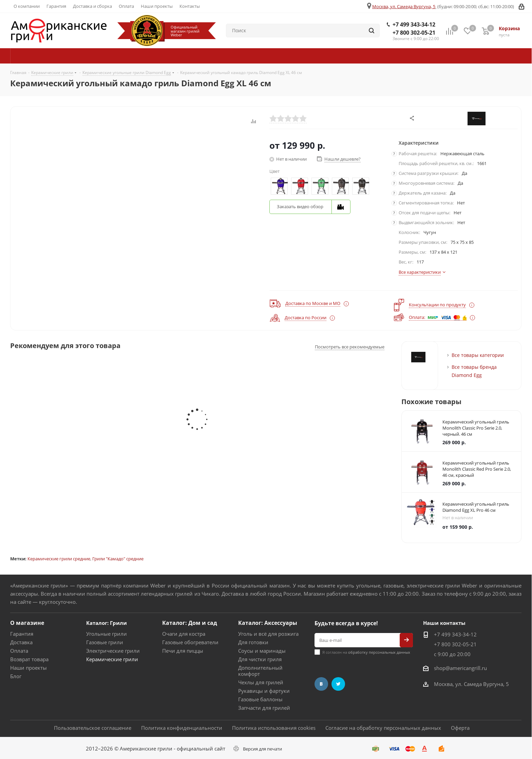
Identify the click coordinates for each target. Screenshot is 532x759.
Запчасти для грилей (264, 708)
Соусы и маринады (262, 651)
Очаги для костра (184, 634)
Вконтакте (321, 684)
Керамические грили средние (59, 559)
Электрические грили (113, 651)
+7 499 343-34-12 (414, 24)
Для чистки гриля (260, 659)
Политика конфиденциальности (182, 728)
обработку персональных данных (379, 652)
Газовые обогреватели (190, 642)
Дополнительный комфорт (260, 671)
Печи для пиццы (183, 651)
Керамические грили (112, 659)
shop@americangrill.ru (460, 668)
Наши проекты (28, 668)
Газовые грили (105, 642)
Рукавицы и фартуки (264, 691)
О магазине (27, 623)
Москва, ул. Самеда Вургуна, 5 (404, 6)
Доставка (21, 642)
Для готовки (253, 642)
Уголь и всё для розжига (268, 634)
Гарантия (22, 634)
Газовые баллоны (260, 699)
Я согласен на (366, 652)
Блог (16, 676)
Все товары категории (478, 355)
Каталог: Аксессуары (268, 623)
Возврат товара (29, 659)
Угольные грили (107, 634)
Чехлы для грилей (261, 682)
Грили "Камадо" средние (118, 559)
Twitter (338, 684)
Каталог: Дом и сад (190, 623)
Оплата (19, 651)
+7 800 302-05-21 (414, 33)
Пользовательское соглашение (93, 728)
